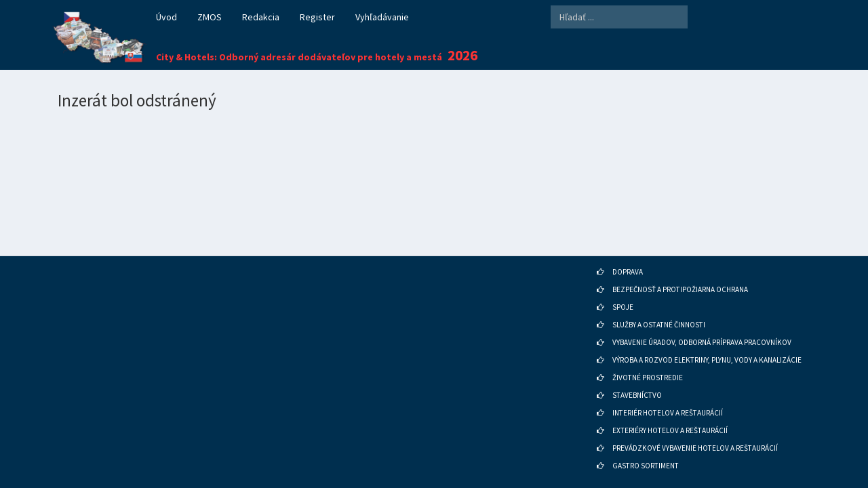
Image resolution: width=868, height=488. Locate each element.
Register (317, 17)
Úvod (166, 17)
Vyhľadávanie (382, 17)
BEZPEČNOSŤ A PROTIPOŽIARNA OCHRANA (680, 271)
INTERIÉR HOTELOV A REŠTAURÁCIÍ (668, 394)
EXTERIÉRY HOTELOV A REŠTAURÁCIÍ (670, 412)
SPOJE (623, 289)
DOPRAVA (628, 253)
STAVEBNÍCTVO (637, 377)
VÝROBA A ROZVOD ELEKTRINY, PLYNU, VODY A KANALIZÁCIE (707, 342)
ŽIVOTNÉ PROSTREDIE (648, 359)
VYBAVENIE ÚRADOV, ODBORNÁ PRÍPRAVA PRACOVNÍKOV (702, 324)
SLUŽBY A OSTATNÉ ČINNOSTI (659, 306)
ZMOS (210, 17)
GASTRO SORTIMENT (646, 447)
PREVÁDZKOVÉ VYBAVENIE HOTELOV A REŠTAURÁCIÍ (695, 430)
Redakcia (261, 17)
